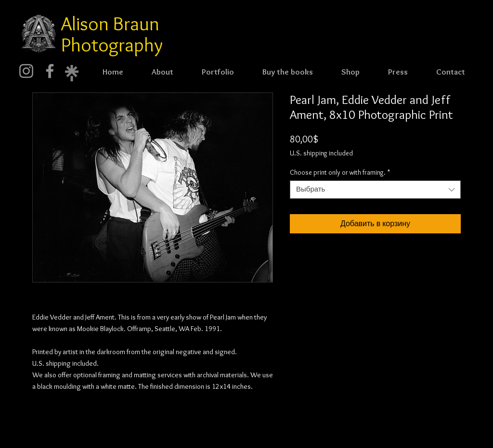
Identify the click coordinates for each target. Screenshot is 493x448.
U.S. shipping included (321, 153)
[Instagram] (26, 71)
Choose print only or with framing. (340, 172)
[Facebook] (50, 71)
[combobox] (375, 190)
